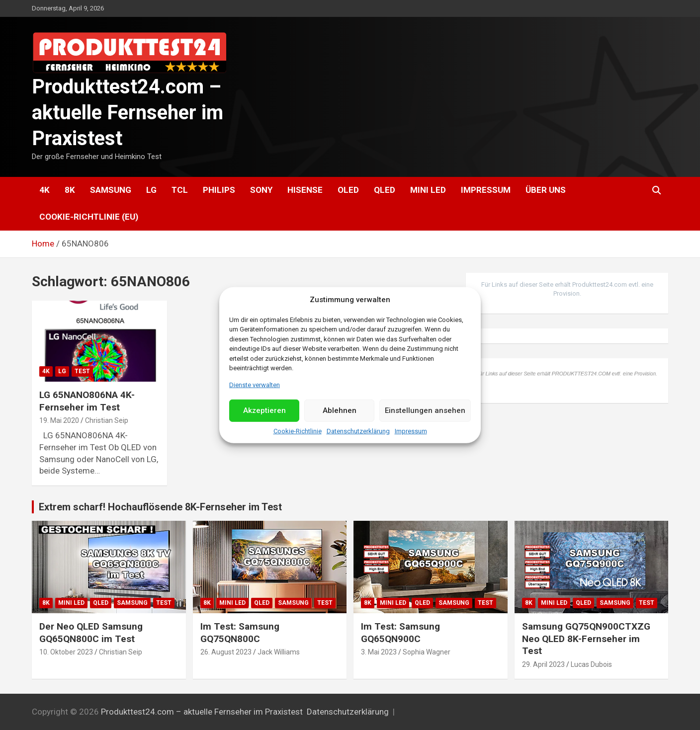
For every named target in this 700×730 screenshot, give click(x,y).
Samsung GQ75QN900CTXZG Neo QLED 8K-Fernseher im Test (586, 639)
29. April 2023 (543, 664)
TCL (180, 190)
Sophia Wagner (427, 652)
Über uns (546, 190)
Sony (261, 190)
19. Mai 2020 (59, 420)
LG (151, 190)
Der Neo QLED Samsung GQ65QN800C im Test (91, 633)
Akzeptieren (264, 410)
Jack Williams (279, 652)
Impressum (411, 431)
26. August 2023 (226, 652)
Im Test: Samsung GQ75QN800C (240, 633)
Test (82, 371)
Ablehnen (340, 410)
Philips (219, 190)
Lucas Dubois (591, 664)
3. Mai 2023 (379, 652)
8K (70, 190)
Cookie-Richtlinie (298, 431)
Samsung (111, 190)
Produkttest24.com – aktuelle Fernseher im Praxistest (128, 113)
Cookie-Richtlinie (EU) (89, 217)
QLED (385, 190)
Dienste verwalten (255, 384)
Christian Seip (107, 420)
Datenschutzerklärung (358, 431)
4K (44, 190)
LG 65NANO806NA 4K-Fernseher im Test (87, 401)
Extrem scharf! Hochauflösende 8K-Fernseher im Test (160, 507)
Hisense (305, 190)
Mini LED (428, 190)
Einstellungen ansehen (425, 410)
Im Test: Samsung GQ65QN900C (400, 633)
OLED (348, 190)
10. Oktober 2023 (66, 652)
